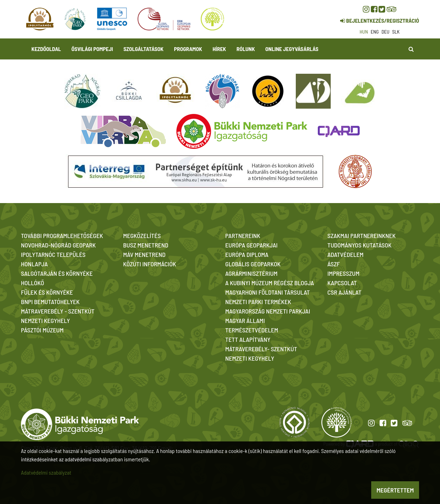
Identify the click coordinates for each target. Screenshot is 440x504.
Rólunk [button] (246, 49)
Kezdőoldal (46, 49)
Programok (188, 49)
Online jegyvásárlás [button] (292, 49)
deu (385, 32)
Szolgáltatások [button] (143, 49)
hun (364, 32)
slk (396, 32)
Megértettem (395, 490)
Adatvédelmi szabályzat (46, 472)
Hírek (219, 49)
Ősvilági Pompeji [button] (92, 49)
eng (375, 32)
